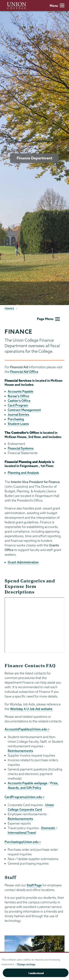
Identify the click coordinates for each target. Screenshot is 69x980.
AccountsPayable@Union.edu (27, 729)
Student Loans (18, 424)
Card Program (18, 405)
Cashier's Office (19, 401)
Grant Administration (23, 562)
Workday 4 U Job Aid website (31, 709)
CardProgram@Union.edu (25, 797)
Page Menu (48, 319)
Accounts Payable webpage (28, 783)
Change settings (26, 964)
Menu (57, 6)
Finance (9, 308)
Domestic (48, 828)
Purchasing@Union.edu (23, 842)
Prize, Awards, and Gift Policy (33, 785)
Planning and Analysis (23, 473)
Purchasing (16, 419)
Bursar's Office (18, 396)
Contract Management (24, 410)
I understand (36, 973)
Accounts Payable (21, 391)
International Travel (22, 833)
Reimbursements (20, 751)
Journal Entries (18, 414)
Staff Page (34, 885)
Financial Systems (21, 448)
